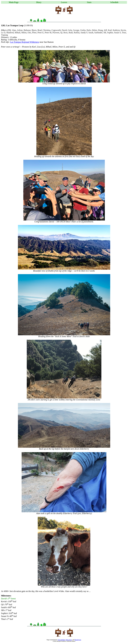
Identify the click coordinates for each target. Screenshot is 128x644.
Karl (110, 30)
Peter (34, 33)
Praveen (56, 33)
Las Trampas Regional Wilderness (25, 42)
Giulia (83, 30)
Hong (100, 30)
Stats (89, 2)
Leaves (64, 2)
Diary (39, 2)
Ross (66, 33)
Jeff (105, 30)
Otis (29, 33)
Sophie (110, 33)
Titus (124, 33)
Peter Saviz (69, 640)
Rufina (77, 33)
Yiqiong (4, 35)
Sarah (91, 33)
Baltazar (27, 30)
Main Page (14, 2)
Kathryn (116, 30)
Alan (14, 30)
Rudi (71, 33)
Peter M (48, 33)
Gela (70, 30)
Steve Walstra (61, 640)
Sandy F (84, 33)
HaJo (89, 30)
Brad (40, 30)
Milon (24, 33)
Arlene (20, 30)
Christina (47, 30)
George (76, 30)
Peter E (41, 33)
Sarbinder (98, 33)
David (64, 30)
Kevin (123, 30)
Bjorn (34, 30)
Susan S (117, 33)
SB (105, 33)
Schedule (114, 2)
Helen (95, 30)
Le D (3, 33)
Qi (61, 33)
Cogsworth (56, 30)
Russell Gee (78, 640)
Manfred (10, 33)
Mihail (18, 33)
